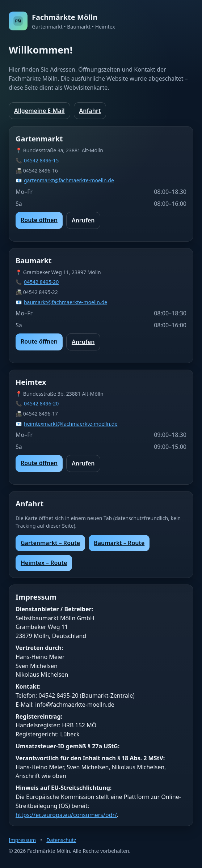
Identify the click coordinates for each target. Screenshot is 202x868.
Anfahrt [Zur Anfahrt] (90, 111)
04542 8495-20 (41, 282)
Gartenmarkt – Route (50, 543)
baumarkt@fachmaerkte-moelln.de (66, 302)
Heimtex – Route (44, 563)
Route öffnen (39, 220)
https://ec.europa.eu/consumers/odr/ (66, 815)
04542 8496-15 (41, 160)
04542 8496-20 (41, 403)
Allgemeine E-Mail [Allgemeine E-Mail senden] (39, 111)
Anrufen (83, 220)
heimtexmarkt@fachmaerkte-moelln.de (71, 424)
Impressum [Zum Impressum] (22, 840)
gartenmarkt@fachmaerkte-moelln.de (69, 180)
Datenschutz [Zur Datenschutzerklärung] (61, 840)
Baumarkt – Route (119, 543)
